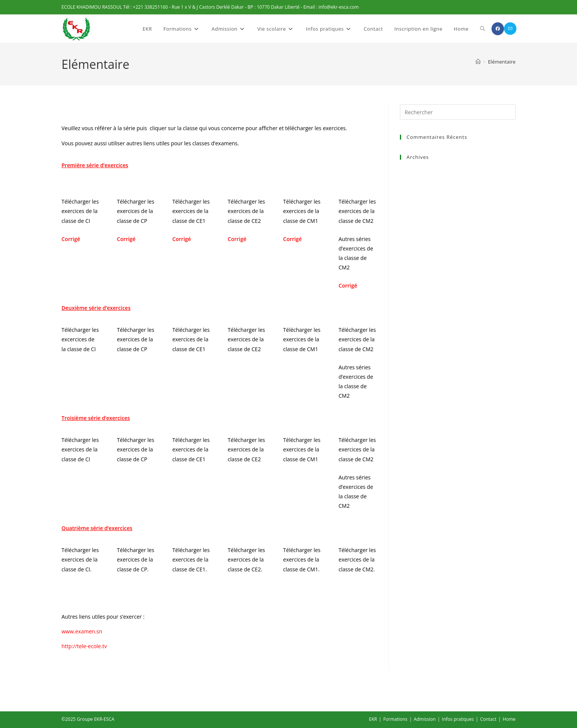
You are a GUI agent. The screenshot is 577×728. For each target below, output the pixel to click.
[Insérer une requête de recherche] (458, 112)
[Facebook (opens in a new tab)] (498, 29)
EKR (373, 719)
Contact (488, 719)
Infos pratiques (458, 719)
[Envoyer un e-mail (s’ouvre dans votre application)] (510, 29)
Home (509, 719)
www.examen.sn (82, 631)
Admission (425, 719)
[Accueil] (478, 62)
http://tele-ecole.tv (84, 646)
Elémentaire (502, 62)
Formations (395, 719)
